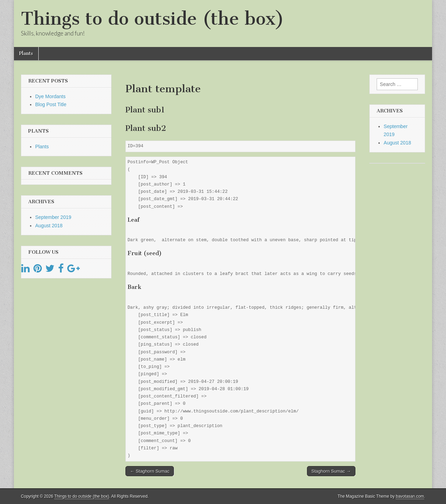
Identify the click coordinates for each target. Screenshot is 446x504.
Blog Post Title (51, 104)
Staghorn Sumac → (331, 471)
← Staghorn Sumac (150, 471)
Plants (26, 53)
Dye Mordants (50, 96)
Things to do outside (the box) (152, 19)
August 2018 (49, 226)
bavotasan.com (410, 496)
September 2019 (53, 217)
